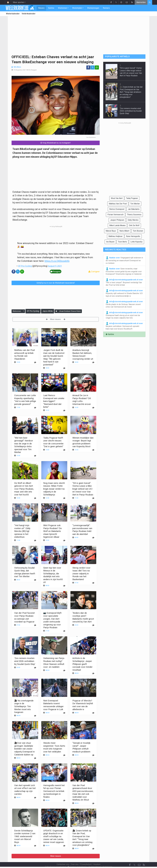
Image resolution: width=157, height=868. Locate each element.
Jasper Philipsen (117, 220)
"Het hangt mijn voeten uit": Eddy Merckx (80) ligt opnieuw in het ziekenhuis (22, 531)
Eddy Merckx (133, 220)
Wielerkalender (13, 14)
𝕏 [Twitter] (134, 858)
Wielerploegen (93, 8)
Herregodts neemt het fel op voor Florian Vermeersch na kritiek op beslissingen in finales (54, 791)
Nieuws (41, 8)
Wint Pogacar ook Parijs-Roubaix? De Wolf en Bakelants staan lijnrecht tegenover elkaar (52, 531)
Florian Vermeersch (115, 215)
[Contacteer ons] (139, 859)
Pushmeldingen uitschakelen (100, 860)
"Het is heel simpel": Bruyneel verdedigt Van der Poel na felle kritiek (124, 282)
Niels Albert (124, 231)
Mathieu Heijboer (116, 236)
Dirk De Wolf (134, 225)
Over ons (75, 858)
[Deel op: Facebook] (88, 67)
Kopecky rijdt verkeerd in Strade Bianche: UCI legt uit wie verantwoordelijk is (124, 293)
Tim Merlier (135, 204)
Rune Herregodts (133, 236)
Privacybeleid (86, 858)
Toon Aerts (122, 242)
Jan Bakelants (134, 209)
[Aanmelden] (56, 311)
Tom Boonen (138, 231)
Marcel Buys (111, 231)
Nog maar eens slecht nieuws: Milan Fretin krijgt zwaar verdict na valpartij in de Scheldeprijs (54, 489)
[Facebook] (130, 859)
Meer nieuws (56, 319)
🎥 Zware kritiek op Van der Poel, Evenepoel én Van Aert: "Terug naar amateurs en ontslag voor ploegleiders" (131, 92)
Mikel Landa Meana (117, 225)
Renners (106, 8)
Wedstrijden (77, 8)
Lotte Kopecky (136, 242)
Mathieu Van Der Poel (118, 204)
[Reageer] (35, 362)
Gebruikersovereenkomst (55, 860)
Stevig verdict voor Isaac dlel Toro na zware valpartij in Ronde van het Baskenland (81, 574)
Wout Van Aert (117, 198)
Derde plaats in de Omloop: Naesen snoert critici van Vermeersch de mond (124, 304)
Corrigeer (94, 272)
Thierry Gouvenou (134, 215)
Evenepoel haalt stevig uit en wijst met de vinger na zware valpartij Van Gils (124, 315)
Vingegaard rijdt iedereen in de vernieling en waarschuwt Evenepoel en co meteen (124, 260)
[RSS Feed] (144, 859)
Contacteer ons (63, 858)
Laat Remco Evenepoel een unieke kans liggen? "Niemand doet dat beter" (54, 401)
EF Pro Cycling (25, 266)
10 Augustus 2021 (20, 70)
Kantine (51, 8)
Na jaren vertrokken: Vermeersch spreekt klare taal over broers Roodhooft (124, 326)
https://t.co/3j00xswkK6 (57, 261)
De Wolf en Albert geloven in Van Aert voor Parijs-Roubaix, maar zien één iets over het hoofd (24, 489)
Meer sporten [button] (18, 2)
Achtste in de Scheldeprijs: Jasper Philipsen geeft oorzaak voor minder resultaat (82, 664)
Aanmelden (141, 2)
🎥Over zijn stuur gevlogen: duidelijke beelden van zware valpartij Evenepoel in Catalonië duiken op (24, 749)
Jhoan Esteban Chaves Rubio (70, 311)
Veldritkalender (29, 14)
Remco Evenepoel (117, 209)
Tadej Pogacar (132, 198)
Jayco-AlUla (48, 311)
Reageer (34, 70)
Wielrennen (63, 8)
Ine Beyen (110, 242)
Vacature (97, 858)
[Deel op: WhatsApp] (97, 67)
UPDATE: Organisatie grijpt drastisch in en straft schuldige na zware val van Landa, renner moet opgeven (54, 836)
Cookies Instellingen (77, 860)
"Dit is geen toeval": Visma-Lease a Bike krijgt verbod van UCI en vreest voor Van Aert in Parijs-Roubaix (83, 489)
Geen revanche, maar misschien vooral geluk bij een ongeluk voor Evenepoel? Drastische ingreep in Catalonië (124, 271)
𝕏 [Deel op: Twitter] (93, 67)
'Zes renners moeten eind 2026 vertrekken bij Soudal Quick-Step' (25, 661)
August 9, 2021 (55, 266)
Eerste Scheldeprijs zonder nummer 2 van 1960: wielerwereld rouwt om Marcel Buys (25, 836)
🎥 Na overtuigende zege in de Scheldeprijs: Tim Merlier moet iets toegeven (24, 706)
